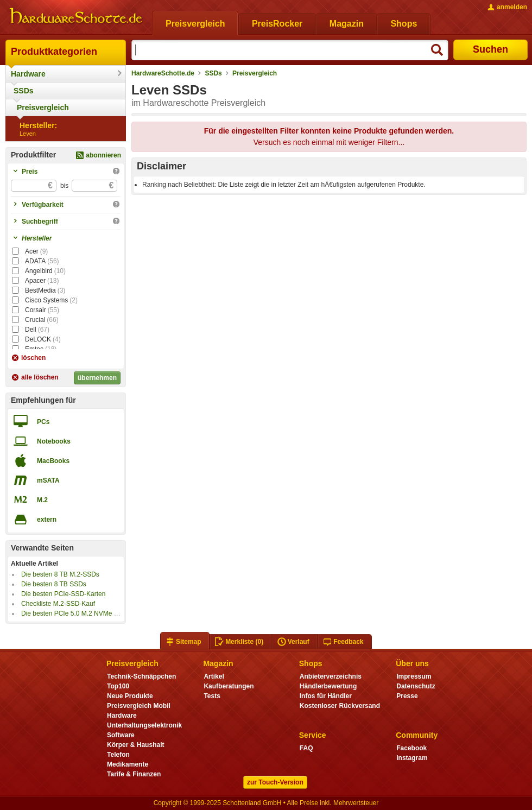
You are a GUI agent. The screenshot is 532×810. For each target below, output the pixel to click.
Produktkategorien (54, 52)
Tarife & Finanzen (134, 774)
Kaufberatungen (229, 686)
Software (121, 735)
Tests (212, 696)
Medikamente (128, 764)
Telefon (118, 755)
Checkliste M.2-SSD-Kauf (58, 604)
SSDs (24, 91)
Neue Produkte (130, 696)
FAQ (306, 748)
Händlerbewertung (328, 686)
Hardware (28, 74)
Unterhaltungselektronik (144, 725)
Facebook (411, 748)
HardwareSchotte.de (163, 73)
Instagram (412, 758)
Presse (407, 696)
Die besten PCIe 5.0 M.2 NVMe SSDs (76, 613)
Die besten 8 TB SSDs (54, 584)
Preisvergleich (43, 107)
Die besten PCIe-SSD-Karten (63, 594)
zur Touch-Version (275, 782)
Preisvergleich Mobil (139, 706)
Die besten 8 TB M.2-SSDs (60, 574)
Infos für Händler (326, 696)
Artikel (214, 676)
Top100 (118, 686)
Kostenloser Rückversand (340, 706)
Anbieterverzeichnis (331, 676)
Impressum (414, 676)
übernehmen (97, 378)
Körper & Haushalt (136, 745)
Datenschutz (416, 686)
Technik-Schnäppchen (141, 676)
